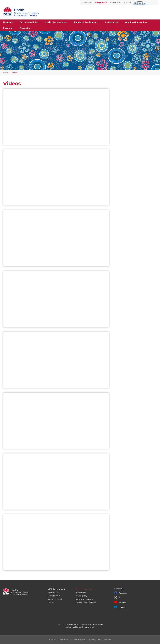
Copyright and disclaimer (86, 603)
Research (8, 28)
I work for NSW (54, 596)
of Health (55, 599)
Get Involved (112, 22)
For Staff (128, 2)
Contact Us (87, 2)
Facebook (120, 593)
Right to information (84, 599)
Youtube (120, 602)
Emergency (101, 2)
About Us (25, 28)
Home (6, 73)
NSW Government (56, 589)
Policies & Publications (86, 22)
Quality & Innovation (136, 22)
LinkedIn (120, 607)
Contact (51, 603)
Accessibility (81, 593)
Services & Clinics (29, 22)
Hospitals (8, 22)
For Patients (115, 2)
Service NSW (53, 593)
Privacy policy (81, 596)
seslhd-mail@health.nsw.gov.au (80, 627)
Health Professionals (56, 22)
